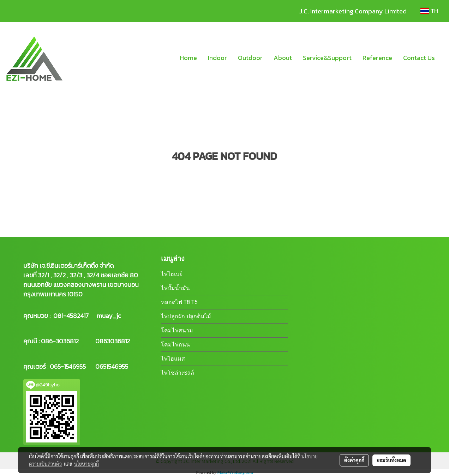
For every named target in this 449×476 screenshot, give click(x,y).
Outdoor (250, 58)
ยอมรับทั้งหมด (391, 460)
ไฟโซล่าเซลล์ (178, 373)
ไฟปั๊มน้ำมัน (175, 288)
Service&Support (327, 58)
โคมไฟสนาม (177, 330)
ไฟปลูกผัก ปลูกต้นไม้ (186, 316)
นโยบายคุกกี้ (86, 464)
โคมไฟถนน (175, 345)
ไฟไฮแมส (173, 359)
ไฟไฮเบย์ (172, 274)
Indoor (217, 58)
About (283, 58)
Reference (377, 58)
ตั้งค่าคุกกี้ (354, 460)
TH (429, 11)
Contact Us (419, 58)
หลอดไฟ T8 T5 (179, 302)
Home (188, 58)
